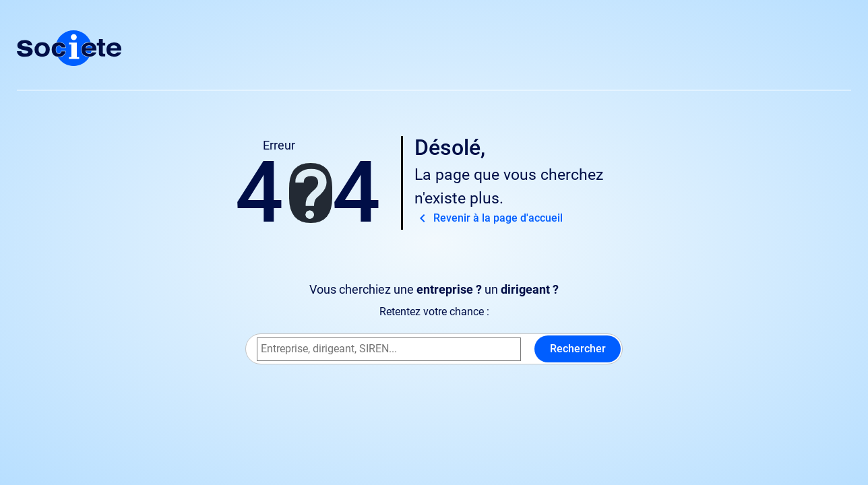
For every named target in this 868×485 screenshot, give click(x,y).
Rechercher (578, 349)
